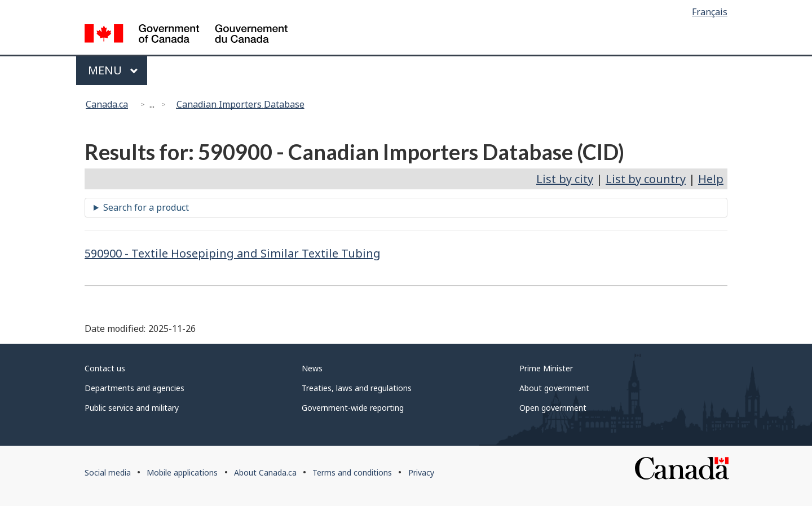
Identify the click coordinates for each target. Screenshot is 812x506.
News (312, 368)
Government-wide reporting (353, 408)
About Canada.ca (265, 472)
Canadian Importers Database (240, 104)
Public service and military (132, 408)
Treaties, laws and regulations (357, 388)
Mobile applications (182, 472)
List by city (565, 179)
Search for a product (146, 207)
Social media (108, 472)
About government (554, 388)
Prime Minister (546, 368)
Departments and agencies (134, 388)
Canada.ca (107, 104)
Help (711, 179)
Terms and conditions (352, 472)
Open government (553, 408)
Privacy (421, 472)
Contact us (105, 368)
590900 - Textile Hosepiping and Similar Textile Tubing (233, 253)
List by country (646, 179)
